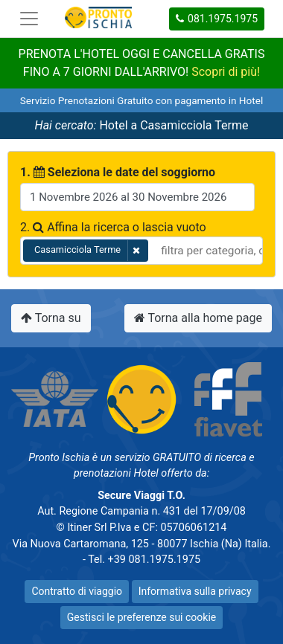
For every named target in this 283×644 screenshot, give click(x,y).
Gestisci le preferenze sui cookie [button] (141, 617)
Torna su (51, 318)
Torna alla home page (198, 318)
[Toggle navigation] (29, 19)
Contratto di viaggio (77, 591)
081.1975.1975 (217, 19)
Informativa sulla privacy (195, 591)
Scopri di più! (226, 72)
